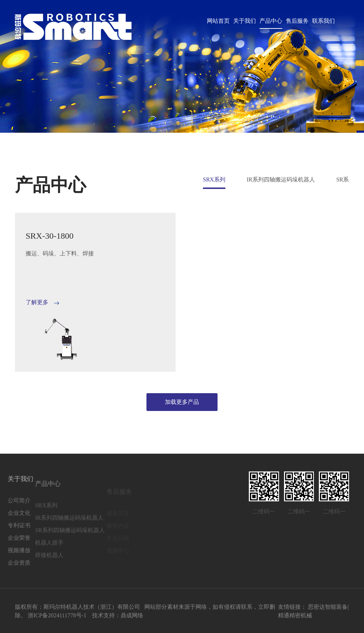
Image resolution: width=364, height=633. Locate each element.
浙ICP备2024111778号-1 (57, 618)
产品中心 (271, 21)
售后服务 (297, 21)
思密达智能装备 (328, 609)
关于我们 (245, 21)
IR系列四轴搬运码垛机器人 (281, 180)
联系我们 (323, 21)
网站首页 (218, 21)
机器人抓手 (34, 552)
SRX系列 (214, 180)
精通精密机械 (295, 618)
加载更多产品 (182, 402)
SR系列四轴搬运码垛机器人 (55, 540)
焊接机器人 (34, 565)
